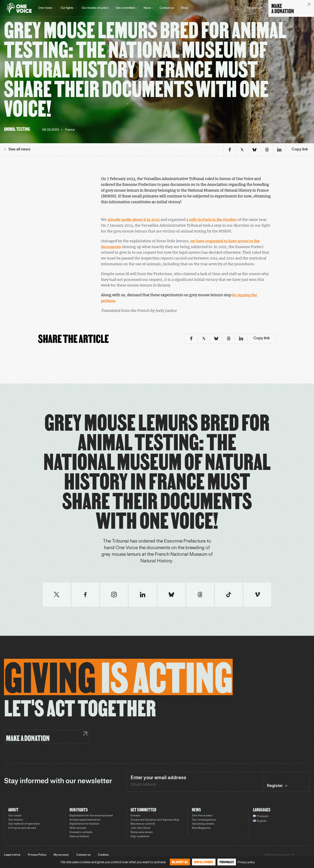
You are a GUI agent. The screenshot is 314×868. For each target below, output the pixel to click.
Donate (135, 816)
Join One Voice (140, 828)
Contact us (167, 8)
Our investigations (204, 820)
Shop (184, 8)
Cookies (103, 855)
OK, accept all (180, 862)
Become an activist (143, 824)
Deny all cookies (204, 862)
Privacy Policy (37, 855)
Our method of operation (24, 824)
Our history (16, 820)
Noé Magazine (201, 828)
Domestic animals (81, 832)
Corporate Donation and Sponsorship (155, 820)
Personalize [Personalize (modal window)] (227, 862)
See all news (17, 149)
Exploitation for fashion (84, 824)
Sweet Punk (287, 855)
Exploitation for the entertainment (91, 816)
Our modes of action (95, 8)
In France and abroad (22, 828)
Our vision (15, 816)
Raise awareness (142, 832)
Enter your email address (158, 778)
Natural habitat (79, 837)
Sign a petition (140, 837)
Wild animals (78, 828)
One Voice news (202, 816)
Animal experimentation (85, 820)
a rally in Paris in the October (212, 220)
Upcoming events (203, 824)
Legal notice (12, 855)
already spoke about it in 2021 (133, 220)
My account (255, 8)
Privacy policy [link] (246, 862)
